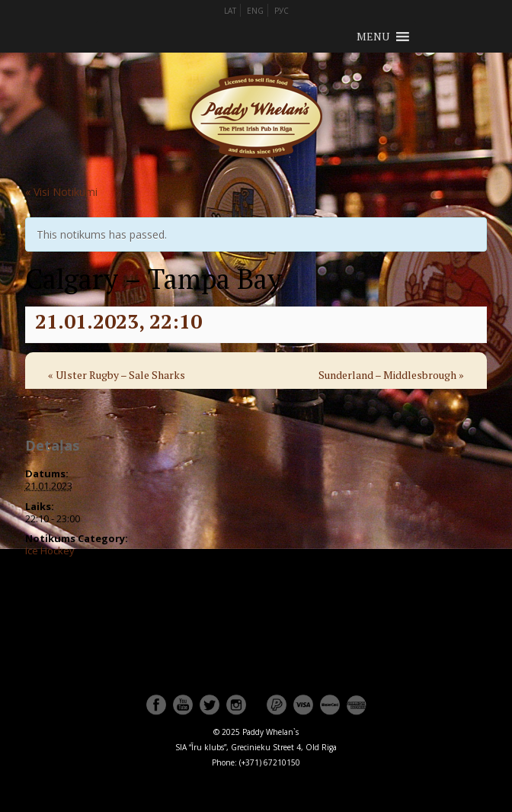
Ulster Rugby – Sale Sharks (117, 375)
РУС (282, 11)
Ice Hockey (50, 550)
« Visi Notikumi (61, 192)
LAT (230, 11)
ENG (255, 11)
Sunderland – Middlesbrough (391, 375)
